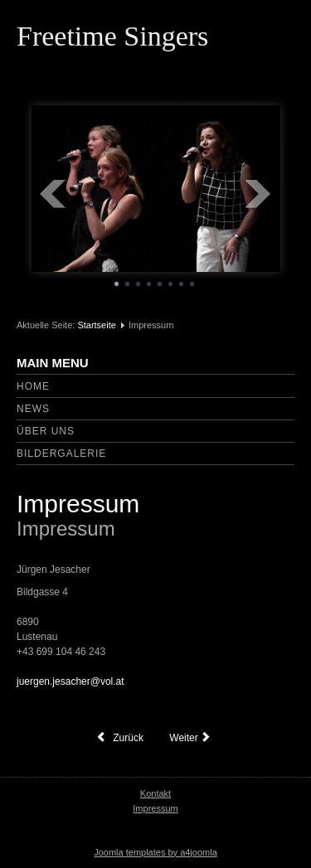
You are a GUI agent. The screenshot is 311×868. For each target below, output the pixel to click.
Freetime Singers (112, 36)
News (33, 409)
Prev (53, 194)
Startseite (96, 325)
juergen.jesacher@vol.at (70, 681)
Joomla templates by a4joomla (155, 852)
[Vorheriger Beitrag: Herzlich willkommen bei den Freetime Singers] (120, 738)
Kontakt (155, 793)
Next (259, 194)
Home (33, 386)
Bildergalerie (61, 453)
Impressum (78, 504)
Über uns (46, 431)
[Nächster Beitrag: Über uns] (192, 738)
